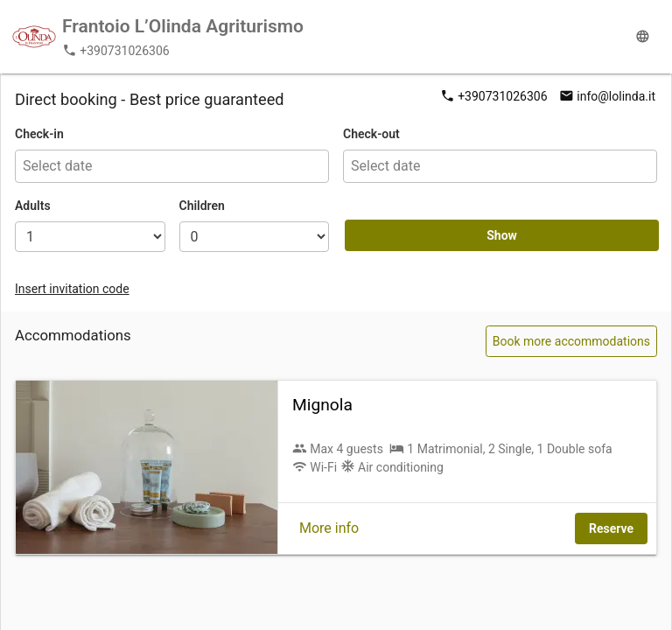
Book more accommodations (571, 341)
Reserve (611, 528)
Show (502, 235)
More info (329, 528)
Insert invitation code (72, 289)
